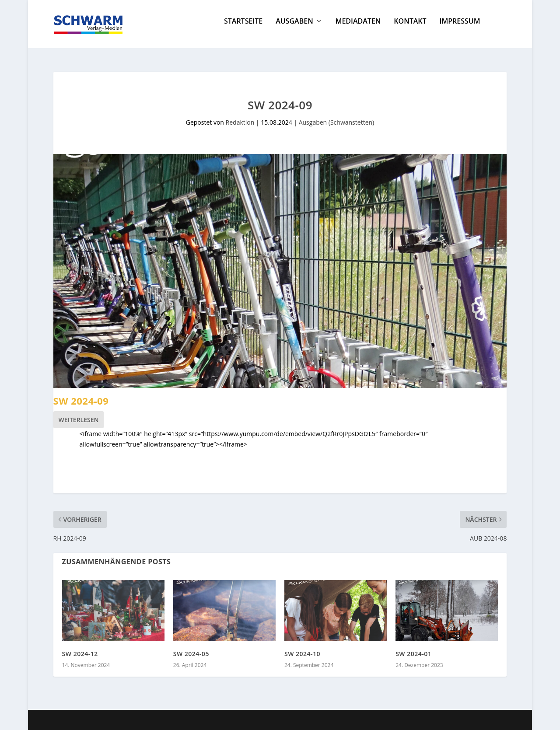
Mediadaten (358, 28)
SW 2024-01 (413, 654)
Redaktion (240, 122)
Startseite (243, 28)
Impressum (460, 28)
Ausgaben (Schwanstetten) (337, 122)
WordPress (212, 720)
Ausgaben (294, 28)
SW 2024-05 (191, 654)
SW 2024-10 (302, 654)
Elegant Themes (119, 720)
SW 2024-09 (81, 401)
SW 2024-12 (80, 654)
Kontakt (410, 28)
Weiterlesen (79, 420)
